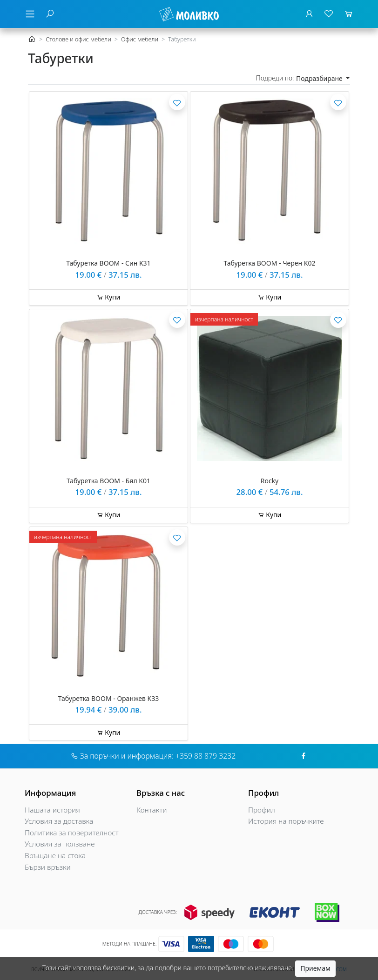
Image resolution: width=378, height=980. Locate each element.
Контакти (152, 810)
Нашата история (52, 810)
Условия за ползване (60, 844)
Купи (109, 297)
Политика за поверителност (72, 833)
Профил (262, 810)
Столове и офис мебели (78, 39)
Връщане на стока (55, 856)
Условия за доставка (59, 821)
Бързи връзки (48, 867)
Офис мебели (140, 39)
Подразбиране (320, 78)
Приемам (315, 968)
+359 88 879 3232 (206, 756)
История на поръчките (286, 821)
